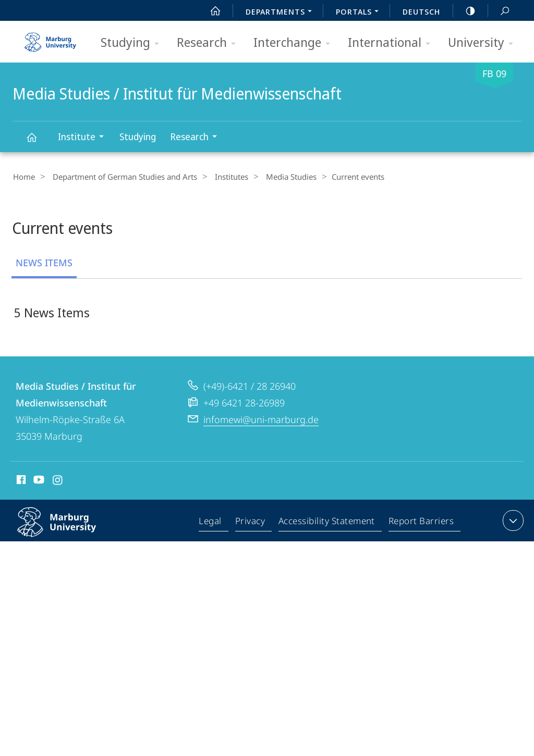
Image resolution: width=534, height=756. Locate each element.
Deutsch (421, 11)
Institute (84, 138)
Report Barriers (421, 523)
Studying (133, 43)
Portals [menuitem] (360, 13)
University (484, 43)
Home (23, 177)
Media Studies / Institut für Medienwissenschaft (38, 142)
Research (210, 43)
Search (499, 11)
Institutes (223, 177)
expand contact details (512, 521)
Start (210, 11)
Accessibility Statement (327, 523)
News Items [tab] (44, 262)
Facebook (20, 482)
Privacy (252, 523)
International (392, 43)
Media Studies (278, 177)
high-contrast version (465, 11)
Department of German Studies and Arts (120, 177)
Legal (213, 523)
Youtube (38, 482)
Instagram (58, 482)
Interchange (295, 43)
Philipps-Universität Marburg (68, 531)
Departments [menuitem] (282, 13)
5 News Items (52, 312)
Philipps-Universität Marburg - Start (52, 39)
